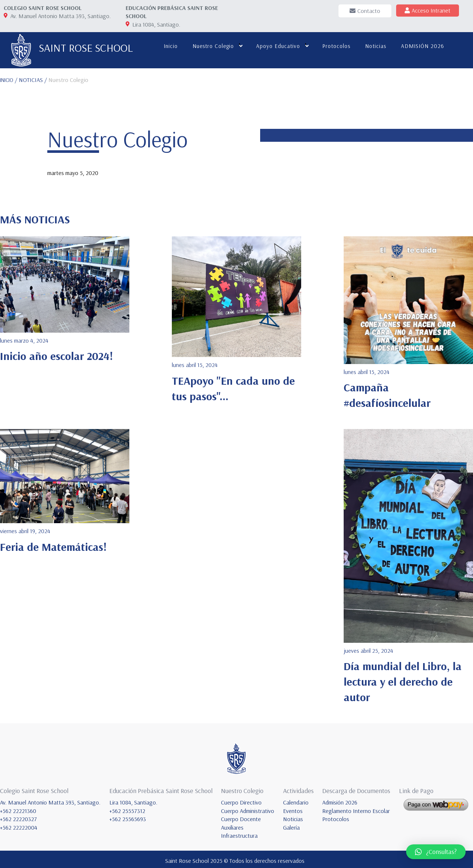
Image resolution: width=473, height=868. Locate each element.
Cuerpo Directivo (241, 800)
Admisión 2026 (340, 800)
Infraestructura (239, 833)
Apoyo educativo (276, 46)
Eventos (293, 808)
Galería (291, 824)
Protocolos (334, 46)
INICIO (8, 77)
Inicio (169, 46)
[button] (436, 852)
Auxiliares (232, 824)
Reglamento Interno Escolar (356, 808)
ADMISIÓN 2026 (420, 46)
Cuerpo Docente (241, 816)
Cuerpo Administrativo (248, 808)
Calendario (296, 800)
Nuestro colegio (211, 46)
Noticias (373, 46)
